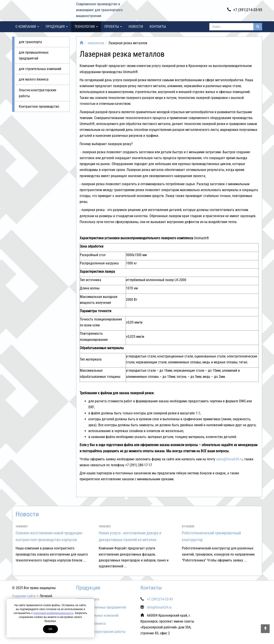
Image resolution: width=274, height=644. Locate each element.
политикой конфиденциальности (53, 613)
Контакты (158, 27)
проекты (113, 27)
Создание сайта (24, 596)
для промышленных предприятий (34, 55)
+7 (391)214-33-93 (245, 10)
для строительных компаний (40, 69)
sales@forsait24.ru (229, 459)
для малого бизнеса (34, 79)
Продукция (57, 27)
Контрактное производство (39, 106)
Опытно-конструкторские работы (38, 93)
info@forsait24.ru (159, 607)
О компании (27, 27)
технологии (86, 27)
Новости (136, 27)
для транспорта (30, 42)
